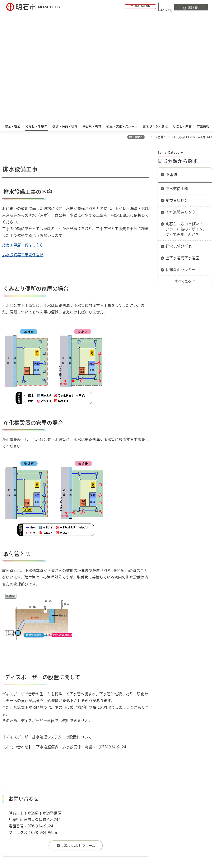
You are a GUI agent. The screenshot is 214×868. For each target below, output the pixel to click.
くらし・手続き (24, 762)
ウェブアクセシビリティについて (94, 777)
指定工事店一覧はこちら (23, 137)
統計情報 (126, 828)
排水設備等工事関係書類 (23, 146)
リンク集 (28, 784)
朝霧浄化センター (181, 161)
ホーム (6, 762)
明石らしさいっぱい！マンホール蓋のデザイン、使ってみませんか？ (186, 121)
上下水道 (44, 762)
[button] (124, 7)
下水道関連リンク (181, 104)
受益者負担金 (177, 92)
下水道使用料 (177, 80)
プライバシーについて (154, 777)
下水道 (172, 66)
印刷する (138, 29)
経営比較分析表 (179, 138)
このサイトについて (37, 777)
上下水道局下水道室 (182, 150)
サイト (58, 784)
